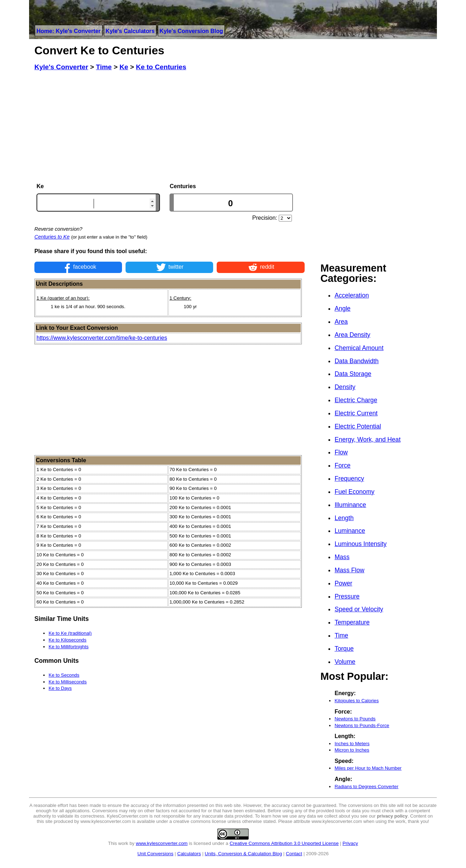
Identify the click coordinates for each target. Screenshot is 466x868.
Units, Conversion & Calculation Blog (243, 854)
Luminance (350, 531)
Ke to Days (60, 688)
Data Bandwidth (356, 361)
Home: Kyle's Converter (69, 31)
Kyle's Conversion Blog (191, 31)
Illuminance (350, 505)
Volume (345, 662)
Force (342, 465)
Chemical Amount (359, 348)
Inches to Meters (352, 744)
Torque (344, 649)
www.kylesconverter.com (162, 843)
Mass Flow (349, 570)
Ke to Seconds (64, 675)
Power (343, 583)
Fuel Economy (354, 492)
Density (345, 387)
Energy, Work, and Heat (367, 440)
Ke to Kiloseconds (68, 640)
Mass (342, 557)
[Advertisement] (170, 127)
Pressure (347, 596)
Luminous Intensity (360, 544)
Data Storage (353, 374)
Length (344, 518)
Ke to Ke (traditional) (70, 633)
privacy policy (392, 816)
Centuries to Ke (52, 237)
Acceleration (352, 295)
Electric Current (356, 413)
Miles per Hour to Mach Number (368, 768)
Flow (341, 452)
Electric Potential (358, 426)
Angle (342, 309)
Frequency (349, 479)
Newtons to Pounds (355, 719)
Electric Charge (356, 400)
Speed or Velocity (359, 609)
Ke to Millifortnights (69, 647)
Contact (294, 854)
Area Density (352, 335)
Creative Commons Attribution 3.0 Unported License (284, 843)
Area (341, 322)
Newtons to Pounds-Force (362, 725)
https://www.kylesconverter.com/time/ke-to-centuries (102, 338)
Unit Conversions (155, 854)
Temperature (352, 622)
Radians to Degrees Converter (366, 787)
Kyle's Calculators (130, 31)
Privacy (350, 843)
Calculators (189, 854)
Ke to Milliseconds (68, 682)
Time (341, 635)
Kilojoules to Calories (356, 701)
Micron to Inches (352, 750)
